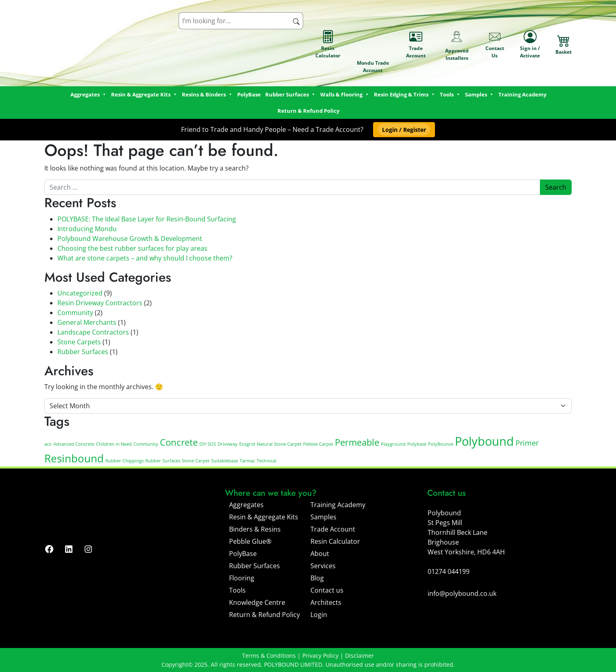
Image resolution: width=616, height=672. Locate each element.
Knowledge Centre (257, 602)
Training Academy (522, 94)
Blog (317, 578)
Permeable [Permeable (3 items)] (357, 442)
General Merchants (87, 322)
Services (323, 566)
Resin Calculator (328, 45)
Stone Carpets (79, 342)
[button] (404, 130)
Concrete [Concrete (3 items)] (179, 442)
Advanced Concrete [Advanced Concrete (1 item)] (74, 444)
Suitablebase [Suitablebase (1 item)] (225, 461)
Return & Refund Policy (308, 111)
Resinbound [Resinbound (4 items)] (74, 458)
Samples (323, 517)
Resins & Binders (207, 94)
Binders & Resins (255, 529)
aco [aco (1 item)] (48, 444)
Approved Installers (457, 44)
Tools (450, 94)
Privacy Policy (320, 656)
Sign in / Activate (530, 45)
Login (319, 615)
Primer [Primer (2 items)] (527, 443)
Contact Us (495, 45)
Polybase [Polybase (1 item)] (417, 444)
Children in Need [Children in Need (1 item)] (114, 444)
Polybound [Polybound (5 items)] (484, 441)
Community (75, 313)
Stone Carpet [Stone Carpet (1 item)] (196, 461)
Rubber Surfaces (291, 94)
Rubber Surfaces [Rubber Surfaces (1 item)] (163, 461)
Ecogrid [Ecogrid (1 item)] (247, 444)
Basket (564, 45)
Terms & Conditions (269, 656)
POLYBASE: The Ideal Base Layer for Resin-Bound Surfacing (147, 219)
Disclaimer (359, 656)
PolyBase (249, 94)
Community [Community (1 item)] (146, 444)
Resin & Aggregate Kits (264, 517)
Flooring (242, 578)
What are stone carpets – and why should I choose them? (145, 258)
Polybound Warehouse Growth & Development (130, 239)
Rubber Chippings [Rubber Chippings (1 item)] (125, 461)
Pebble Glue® (250, 541)
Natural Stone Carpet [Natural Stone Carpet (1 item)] (279, 444)
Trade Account (416, 45)
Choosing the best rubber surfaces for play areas (132, 248)
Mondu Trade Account (373, 45)
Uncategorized (80, 293)
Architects (326, 602)
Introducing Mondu (87, 229)
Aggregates (246, 505)
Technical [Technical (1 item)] (266, 461)
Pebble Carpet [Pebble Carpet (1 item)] (318, 444)
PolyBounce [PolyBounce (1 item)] (441, 444)
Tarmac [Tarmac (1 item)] (247, 461)
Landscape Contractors (93, 332)
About (320, 554)
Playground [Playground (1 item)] (393, 444)
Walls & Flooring (345, 94)
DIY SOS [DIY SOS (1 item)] (208, 444)
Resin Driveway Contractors (100, 303)
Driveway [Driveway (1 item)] (228, 444)
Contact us (327, 590)
